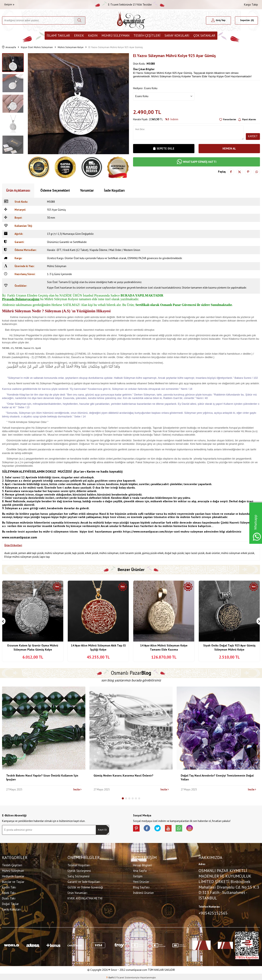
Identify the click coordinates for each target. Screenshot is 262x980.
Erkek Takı (9, 892)
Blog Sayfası (141, 886)
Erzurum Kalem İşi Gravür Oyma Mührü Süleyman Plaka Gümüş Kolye (33, 647)
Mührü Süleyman (115, 35)
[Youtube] (174, 829)
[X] (162, 829)
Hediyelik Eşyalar (13, 875)
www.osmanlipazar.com (20, 537)
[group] (78, 104)
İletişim (9, 4)
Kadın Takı (9, 886)
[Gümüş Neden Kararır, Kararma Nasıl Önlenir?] (131, 728)
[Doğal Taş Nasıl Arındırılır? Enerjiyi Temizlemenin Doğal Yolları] (218, 728)
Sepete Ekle (164, 148)
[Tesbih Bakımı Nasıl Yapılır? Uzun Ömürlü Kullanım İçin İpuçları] (44, 728)
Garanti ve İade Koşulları (84, 881)
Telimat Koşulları (79, 864)
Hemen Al (229, 148)
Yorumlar (87, 190)
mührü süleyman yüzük (58, 553)
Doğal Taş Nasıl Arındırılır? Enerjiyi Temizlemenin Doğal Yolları (217, 777)
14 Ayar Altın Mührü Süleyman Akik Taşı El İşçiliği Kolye (98, 647)
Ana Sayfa (140, 870)
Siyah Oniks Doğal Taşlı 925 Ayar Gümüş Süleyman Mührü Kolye (229, 647)
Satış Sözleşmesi (78, 875)
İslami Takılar (58, 35)
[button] (123, 798)
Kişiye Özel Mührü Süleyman (37, 47)
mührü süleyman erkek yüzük (238, 553)
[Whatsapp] (186, 829)
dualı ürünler (213, 553)
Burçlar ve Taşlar (13, 881)
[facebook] (149, 829)
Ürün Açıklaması (18, 190)
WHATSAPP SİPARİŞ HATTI (197, 162)
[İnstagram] (199, 829)
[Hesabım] (218, 20)
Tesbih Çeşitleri (147, 35)
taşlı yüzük (78, 553)
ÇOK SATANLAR (204, 35)
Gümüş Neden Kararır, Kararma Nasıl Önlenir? (123, 775)
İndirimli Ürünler (143, 892)
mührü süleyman (109, 553)
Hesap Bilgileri (142, 864)
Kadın (93, 35)
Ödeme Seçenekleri (55, 190)
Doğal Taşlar (10, 903)
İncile (77, 790)
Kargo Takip (251, 5)
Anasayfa (9, 47)
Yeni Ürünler (141, 881)
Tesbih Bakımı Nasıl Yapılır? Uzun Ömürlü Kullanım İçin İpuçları (42, 777)
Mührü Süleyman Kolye (71, 47)
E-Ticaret (119, 976)
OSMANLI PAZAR (137, 258)
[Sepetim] (246, 20)
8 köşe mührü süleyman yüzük (21, 557)
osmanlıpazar (94, 288)
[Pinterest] (137, 829)
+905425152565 (213, 912)
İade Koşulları (114, 190)
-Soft (110, 976)
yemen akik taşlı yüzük (31, 553)
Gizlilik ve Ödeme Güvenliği (85, 886)
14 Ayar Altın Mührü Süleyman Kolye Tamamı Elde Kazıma (164, 647)
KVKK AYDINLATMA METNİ (85, 897)
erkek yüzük (92, 553)
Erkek (79, 35)
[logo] (131, 20)
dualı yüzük (11, 553)
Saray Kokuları (177, 35)
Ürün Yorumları (77, 892)
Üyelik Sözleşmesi (79, 870)
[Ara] (80, 20)
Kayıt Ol (102, 830)
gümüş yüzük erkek (153, 553)
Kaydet (253, 136)
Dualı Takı (9, 897)
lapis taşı (45, 557)
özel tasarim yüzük (130, 553)
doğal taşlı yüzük (174, 553)
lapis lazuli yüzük (195, 553)
